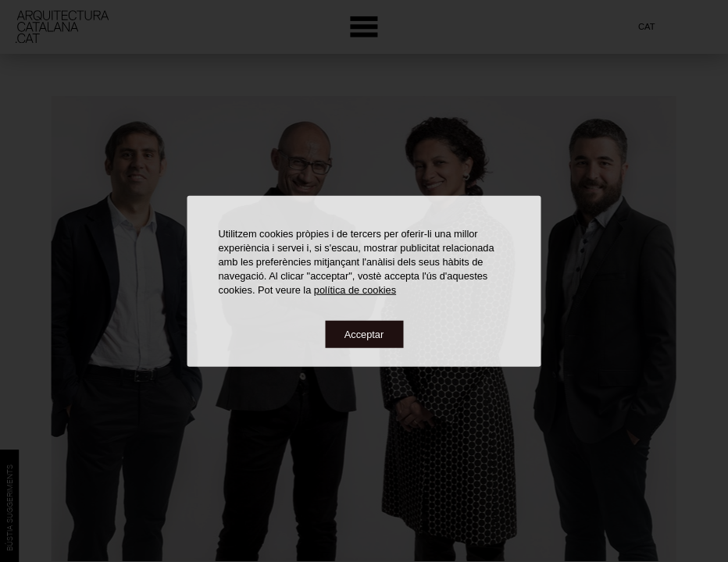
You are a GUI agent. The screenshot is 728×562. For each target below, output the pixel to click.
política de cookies (355, 289)
